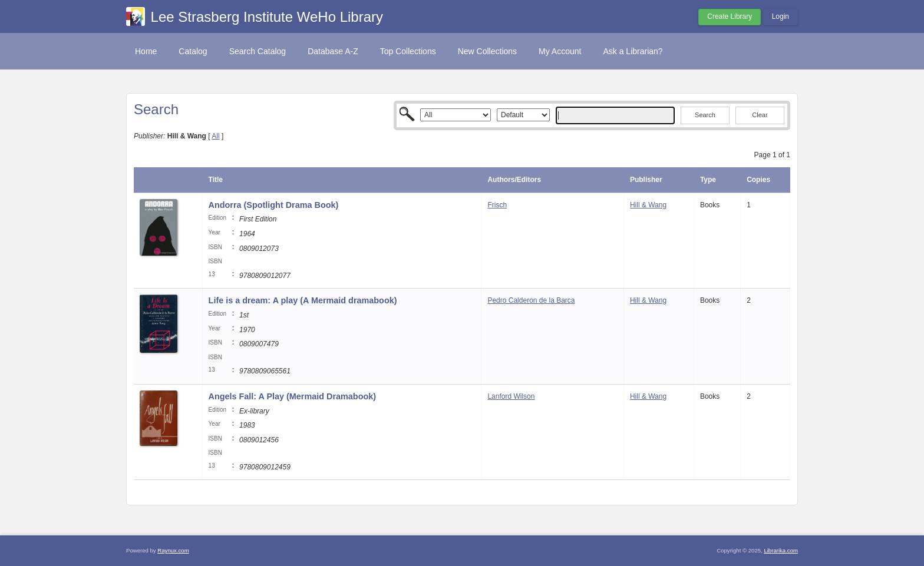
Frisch (497, 205)
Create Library (730, 16)
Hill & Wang (648, 205)
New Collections (487, 51)
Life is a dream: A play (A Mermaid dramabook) (303, 300)
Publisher (646, 180)
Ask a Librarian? (633, 51)
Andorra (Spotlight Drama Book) (274, 205)
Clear (760, 115)
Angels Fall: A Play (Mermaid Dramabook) (292, 396)
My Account (560, 51)
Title (216, 180)
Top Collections (408, 51)
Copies (758, 180)
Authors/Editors (514, 180)
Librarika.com (781, 550)
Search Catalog (258, 51)
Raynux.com (173, 550)
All (215, 136)
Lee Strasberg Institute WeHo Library (267, 17)
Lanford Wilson (511, 396)
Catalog (193, 51)
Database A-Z (333, 51)
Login (781, 16)
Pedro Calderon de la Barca (531, 300)
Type (708, 180)
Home (146, 51)
